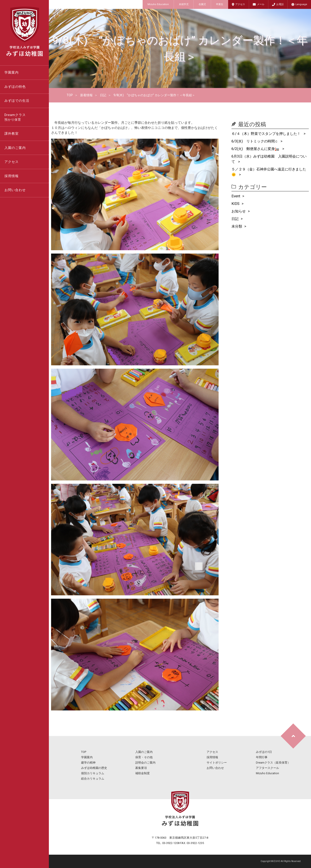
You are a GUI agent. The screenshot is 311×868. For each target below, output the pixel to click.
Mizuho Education (158, 4)
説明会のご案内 (145, 763)
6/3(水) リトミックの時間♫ (255, 141)
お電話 (280, 4)
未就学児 (184, 4)
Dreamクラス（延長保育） (273, 763)
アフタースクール (267, 768)
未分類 (237, 226)
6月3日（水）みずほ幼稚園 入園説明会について (269, 159)
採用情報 (12, 176)
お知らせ (239, 211)
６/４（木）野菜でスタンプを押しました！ (266, 134)
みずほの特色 (15, 87)
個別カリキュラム (93, 773)
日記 (103, 95)
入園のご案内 (15, 148)
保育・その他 (144, 757)
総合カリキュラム (93, 779)
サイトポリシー (217, 763)
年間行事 (262, 757)
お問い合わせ (15, 190)
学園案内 (12, 72)
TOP (70, 95)
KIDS (235, 204)
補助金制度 (143, 773)
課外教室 (12, 134)
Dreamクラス (27, 118)
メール (261, 4)
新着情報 (86, 95)
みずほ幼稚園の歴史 (94, 768)
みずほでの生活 (17, 101)
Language (301, 4)
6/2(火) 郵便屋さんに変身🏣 (256, 149)
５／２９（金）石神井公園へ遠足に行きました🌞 (269, 172)
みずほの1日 (264, 752)
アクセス (240, 4)
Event (236, 196)
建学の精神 (88, 763)
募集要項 (141, 768)
